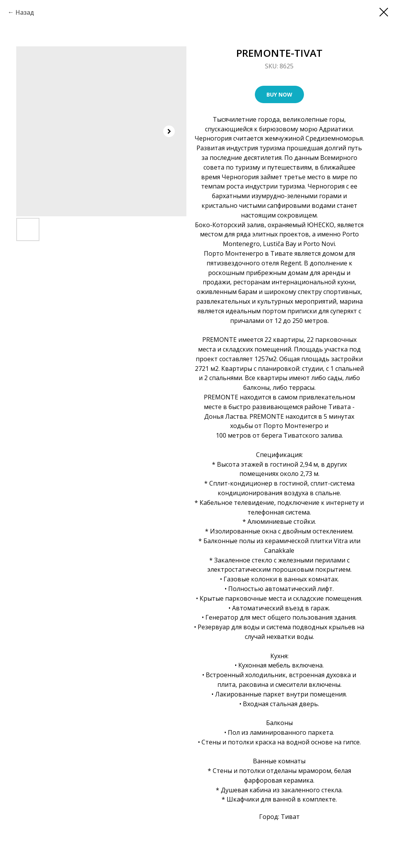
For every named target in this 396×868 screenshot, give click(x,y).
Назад (25, 12)
